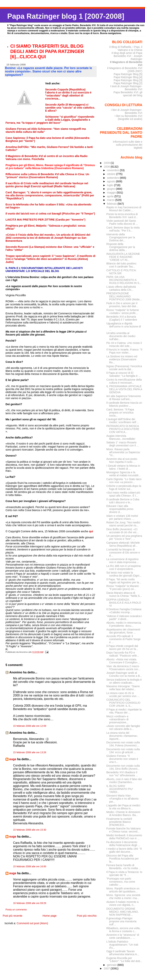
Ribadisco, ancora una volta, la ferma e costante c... (123, 930)
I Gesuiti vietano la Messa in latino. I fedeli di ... (123, 467)
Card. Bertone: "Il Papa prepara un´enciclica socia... (120, 413)
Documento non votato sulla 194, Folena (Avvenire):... (123, 744)
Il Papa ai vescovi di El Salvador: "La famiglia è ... (123, 374)
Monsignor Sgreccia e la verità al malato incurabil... (123, 474)
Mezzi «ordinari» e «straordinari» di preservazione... (117, 719)
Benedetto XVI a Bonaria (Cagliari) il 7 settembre (122, 318)
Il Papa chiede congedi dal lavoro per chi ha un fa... (122, 647)
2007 (107, 968)
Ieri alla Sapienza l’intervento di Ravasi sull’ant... (124, 398)
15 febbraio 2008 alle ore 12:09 (30, 726)
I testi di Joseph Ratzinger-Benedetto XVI (126, 88)
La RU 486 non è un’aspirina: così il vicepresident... (124, 567)
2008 (107, 167)
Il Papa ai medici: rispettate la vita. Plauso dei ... (124, 711)
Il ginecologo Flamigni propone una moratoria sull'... (121, 921)
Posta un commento (16, 910)
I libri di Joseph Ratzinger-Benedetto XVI (127, 111)
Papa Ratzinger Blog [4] (128, 77)
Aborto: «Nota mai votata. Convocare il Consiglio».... (123, 661)
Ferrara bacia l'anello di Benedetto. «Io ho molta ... (124, 867)
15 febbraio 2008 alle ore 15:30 (30, 830)
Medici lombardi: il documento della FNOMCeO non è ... (124, 837)
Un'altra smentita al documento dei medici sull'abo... (121, 336)
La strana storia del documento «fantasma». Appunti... (122, 736)
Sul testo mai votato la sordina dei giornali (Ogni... (124, 574)
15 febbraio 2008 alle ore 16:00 (30, 867)
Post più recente (12, 916)
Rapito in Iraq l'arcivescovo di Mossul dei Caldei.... (124, 209)
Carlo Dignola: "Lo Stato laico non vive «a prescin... (124, 481)
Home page (49, 916)
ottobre (112, 174)
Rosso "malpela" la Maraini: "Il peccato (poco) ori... (123, 588)
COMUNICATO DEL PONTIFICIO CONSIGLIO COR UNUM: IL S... (123, 703)
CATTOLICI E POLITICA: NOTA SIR (121, 272)
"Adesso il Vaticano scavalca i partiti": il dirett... (124, 618)
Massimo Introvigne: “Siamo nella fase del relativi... (123, 688)
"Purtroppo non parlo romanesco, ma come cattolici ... (121, 882)
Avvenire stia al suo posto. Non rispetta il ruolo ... (122, 460)
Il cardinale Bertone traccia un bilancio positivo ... (124, 404)
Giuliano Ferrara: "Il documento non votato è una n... (122, 759)
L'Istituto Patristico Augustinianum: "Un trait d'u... (122, 945)
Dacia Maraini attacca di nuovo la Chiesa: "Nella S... (124, 594)
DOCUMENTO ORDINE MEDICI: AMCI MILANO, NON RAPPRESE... (122, 912)
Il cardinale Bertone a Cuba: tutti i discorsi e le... (123, 501)
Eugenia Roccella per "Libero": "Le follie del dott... (124, 960)
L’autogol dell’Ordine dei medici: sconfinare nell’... (122, 421)
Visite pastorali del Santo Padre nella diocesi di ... (122, 222)
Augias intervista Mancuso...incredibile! (121, 437)
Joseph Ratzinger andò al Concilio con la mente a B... (124, 674)
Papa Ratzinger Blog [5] (128, 74)
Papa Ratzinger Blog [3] (128, 80)
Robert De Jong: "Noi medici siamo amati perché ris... (123, 524)
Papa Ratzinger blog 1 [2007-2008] (66, 16)
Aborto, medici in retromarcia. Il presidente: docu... (124, 624)
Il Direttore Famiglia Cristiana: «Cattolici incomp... (124, 611)
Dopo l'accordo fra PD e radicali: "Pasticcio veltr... (123, 654)
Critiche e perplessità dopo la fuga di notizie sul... (124, 487)
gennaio (112, 965)
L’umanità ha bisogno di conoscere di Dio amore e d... (123, 553)
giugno (111, 189)
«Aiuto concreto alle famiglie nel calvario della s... (123, 727)
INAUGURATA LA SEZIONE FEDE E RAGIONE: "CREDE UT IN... (123, 257)
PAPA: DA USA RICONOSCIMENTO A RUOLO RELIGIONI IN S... (124, 280)
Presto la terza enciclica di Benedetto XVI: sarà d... (122, 216)
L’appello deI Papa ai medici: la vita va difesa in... (123, 807)
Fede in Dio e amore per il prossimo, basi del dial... (122, 305)
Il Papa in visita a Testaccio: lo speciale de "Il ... (124, 874)
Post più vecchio (87, 916)
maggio (112, 193)
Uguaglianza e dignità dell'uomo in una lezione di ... (124, 326)
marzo (111, 200)
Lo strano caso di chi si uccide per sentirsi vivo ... (123, 695)
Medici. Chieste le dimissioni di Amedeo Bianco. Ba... (123, 814)
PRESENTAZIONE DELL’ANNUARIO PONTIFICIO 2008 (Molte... (124, 296)
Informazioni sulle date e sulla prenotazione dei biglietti (128, 145)
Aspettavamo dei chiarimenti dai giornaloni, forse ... (123, 631)
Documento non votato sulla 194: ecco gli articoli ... (123, 751)
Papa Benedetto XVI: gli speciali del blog (128, 94)
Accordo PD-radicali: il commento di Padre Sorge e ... (123, 639)
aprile (111, 196)
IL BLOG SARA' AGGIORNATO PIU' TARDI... (120, 789)
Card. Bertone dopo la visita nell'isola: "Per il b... (123, 229)
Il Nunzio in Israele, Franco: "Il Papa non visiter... (124, 351)
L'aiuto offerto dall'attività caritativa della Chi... (121, 288)
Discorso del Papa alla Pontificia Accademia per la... (122, 859)
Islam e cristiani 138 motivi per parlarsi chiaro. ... (122, 517)
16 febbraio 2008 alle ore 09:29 (30, 903)
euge (13, 759)
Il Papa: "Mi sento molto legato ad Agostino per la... (124, 581)
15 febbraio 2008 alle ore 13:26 (30, 752)
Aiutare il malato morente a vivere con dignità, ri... (122, 903)
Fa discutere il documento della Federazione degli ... (123, 844)
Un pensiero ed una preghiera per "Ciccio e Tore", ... (124, 537)
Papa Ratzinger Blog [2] (128, 83)
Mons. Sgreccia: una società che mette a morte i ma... (123, 897)
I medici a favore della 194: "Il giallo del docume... (124, 850)
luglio (111, 185)
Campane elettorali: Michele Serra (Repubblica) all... (123, 544)
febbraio (112, 204)
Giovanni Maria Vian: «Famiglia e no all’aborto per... (122, 799)
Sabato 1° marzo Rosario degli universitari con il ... (122, 444)
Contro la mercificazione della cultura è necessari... (124, 381)
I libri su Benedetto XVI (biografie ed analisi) (129, 117)
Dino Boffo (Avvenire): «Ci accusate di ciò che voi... (122, 531)
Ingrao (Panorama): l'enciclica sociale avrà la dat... (124, 368)
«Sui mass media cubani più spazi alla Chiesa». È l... (123, 494)
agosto (111, 181)
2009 (107, 163)
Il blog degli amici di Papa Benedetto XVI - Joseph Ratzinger (127, 56)
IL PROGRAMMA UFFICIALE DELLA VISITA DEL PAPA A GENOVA (124, 389)
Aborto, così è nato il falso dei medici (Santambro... (124, 781)
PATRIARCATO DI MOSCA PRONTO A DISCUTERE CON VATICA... (123, 429)
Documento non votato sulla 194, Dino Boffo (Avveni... (123, 767)
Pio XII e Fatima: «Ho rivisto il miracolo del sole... (124, 344)
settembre (113, 178)
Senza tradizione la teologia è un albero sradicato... (124, 681)
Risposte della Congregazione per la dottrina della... (121, 247)
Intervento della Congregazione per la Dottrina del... (121, 237)
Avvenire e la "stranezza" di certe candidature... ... (123, 936)
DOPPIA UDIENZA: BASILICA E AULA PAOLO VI (124, 603)
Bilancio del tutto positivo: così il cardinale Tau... (121, 265)
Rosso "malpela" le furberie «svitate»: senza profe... (123, 312)
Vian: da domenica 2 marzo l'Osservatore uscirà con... (123, 668)
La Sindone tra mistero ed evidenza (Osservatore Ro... (122, 359)
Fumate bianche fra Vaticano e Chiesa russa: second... (123, 830)
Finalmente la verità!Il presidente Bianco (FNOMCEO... (119, 822)
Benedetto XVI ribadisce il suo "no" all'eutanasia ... (122, 774)
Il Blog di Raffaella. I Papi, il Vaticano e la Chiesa (126, 48)
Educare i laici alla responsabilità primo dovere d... (120, 509)
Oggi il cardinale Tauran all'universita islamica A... (123, 953)
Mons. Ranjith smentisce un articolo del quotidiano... (123, 890)
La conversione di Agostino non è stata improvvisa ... (123, 561)
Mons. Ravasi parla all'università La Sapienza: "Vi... (123, 452)
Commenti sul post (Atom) (32, 923)
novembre (113, 170)
